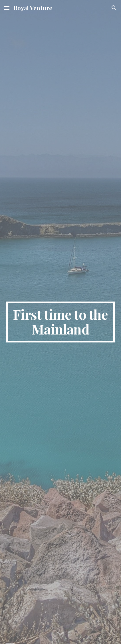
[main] (61, 322)
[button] (7, 8)
